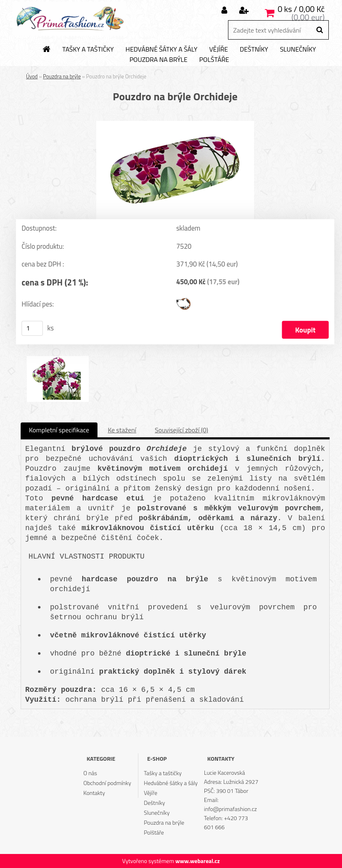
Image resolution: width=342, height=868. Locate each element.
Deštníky (254, 50)
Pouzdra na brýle (158, 60)
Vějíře (218, 50)
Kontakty (94, 793)
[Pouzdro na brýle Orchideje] (175, 124)
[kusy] (32, 328)
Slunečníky (298, 50)
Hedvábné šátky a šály (161, 50)
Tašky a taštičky (88, 50)
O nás (90, 773)
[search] (319, 30)
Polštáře (214, 60)
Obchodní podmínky (107, 783)
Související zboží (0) (182, 430)
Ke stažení (122, 430)
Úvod (32, 76)
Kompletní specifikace (59, 430)
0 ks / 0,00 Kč (301, 9)
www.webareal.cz (197, 861)
